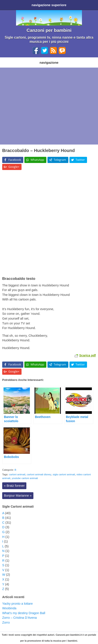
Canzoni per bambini (49, 30)
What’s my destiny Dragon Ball (24, 613)
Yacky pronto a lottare (17, 604)
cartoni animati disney (39, 474)
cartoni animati (17, 474)
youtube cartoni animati (25, 478)
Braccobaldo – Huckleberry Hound (38, 150)
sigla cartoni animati (64, 474)
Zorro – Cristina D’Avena (19, 618)
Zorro (6, 622)
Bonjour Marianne (18, 496)
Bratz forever (14, 486)
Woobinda (9, 608)
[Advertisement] (49, 106)
